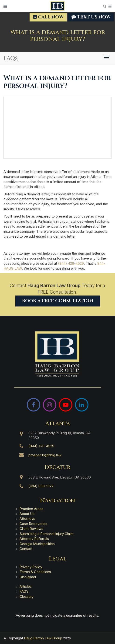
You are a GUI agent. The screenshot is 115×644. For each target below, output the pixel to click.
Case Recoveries (33, 524)
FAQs (11, 58)
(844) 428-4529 (71, 263)
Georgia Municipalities (37, 544)
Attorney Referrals (34, 539)
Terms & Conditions (35, 572)
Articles (26, 586)
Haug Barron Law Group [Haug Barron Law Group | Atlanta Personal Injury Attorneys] (43, 638)
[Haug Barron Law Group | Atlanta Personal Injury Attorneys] (57, 354)
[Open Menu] (5, 7)
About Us (27, 514)
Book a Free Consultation (58, 301)
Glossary (27, 596)
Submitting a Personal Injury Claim (47, 534)
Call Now (48, 17)
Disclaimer (28, 577)
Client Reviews (31, 529)
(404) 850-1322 (41, 486)
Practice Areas (31, 509)
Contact (26, 549)
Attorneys (27, 519)
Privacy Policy (31, 567)
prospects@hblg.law (45, 455)
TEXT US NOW (91, 17)
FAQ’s (24, 591)
